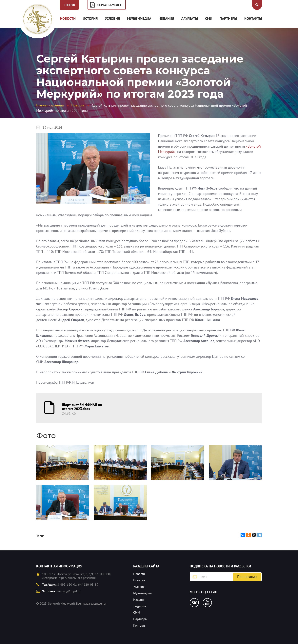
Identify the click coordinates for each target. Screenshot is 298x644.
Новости (68, 18)
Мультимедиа (139, 18)
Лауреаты (189, 18)
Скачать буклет (109, 5)
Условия (112, 18)
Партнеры (228, 18)
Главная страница (50, 105)
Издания (166, 18)
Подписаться (247, 577)
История (90, 18)
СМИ (209, 18)
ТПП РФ (69, 5)
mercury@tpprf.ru (68, 591)
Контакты (253, 18)
